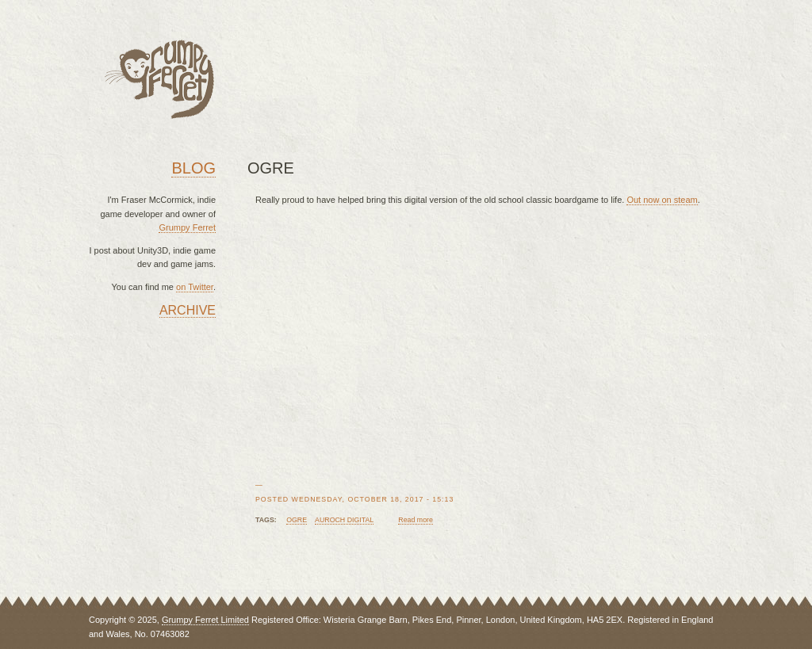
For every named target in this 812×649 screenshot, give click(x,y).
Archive (188, 310)
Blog (193, 168)
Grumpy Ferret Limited (205, 620)
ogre (297, 520)
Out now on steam (662, 200)
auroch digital (344, 520)
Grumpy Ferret (187, 227)
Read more (416, 520)
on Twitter (195, 287)
